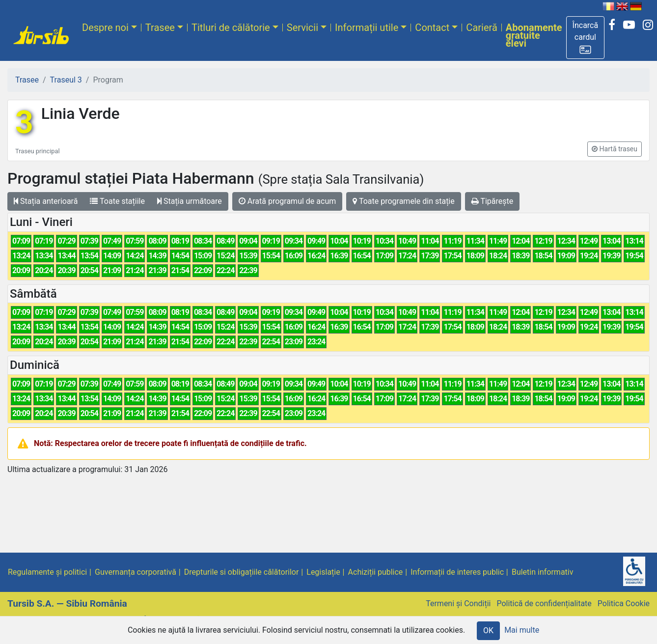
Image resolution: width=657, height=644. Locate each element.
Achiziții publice (376, 572)
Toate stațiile (117, 201)
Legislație (323, 572)
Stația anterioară (46, 201)
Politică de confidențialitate (544, 603)
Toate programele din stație (404, 201)
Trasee (160, 28)
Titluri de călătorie (231, 28)
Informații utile (367, 28)
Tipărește (493, 201)
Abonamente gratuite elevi (534, 35)
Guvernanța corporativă (136, 572)
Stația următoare (190, 201)
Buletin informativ (543, 572)
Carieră (481, 28)
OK (488, 630)
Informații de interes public (457, 572)
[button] (586, 38)
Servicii (302, 28)
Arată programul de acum (287, 201)
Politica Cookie (624, 603)
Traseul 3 (66, 80)
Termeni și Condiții (458, 603)
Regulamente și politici (47, 572)
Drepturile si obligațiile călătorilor (242, 572)
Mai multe (522, 630)
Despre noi (105, 28)
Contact (432, 28)
